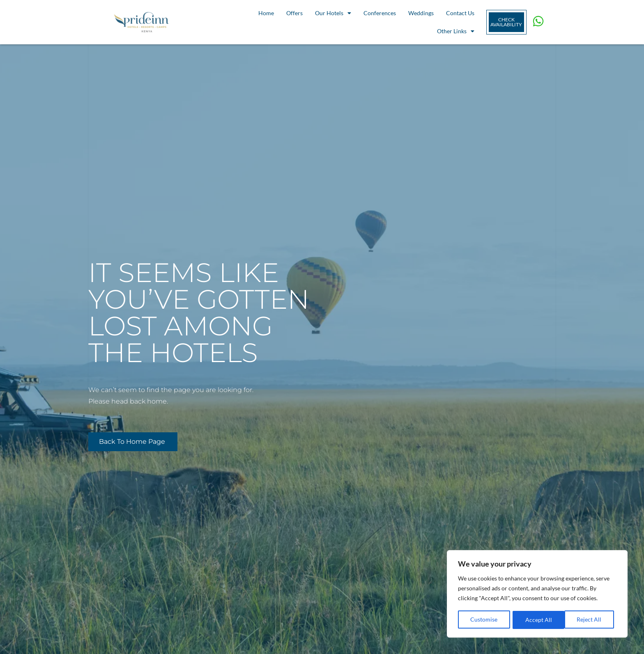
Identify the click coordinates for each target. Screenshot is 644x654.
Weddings (421, 13)
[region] (537, 594)
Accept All (591, 620)
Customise (484, 620)
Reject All (538, 620)
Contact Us (460, 13)
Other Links (456, 31)
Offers (294, 13)
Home (266, 13)
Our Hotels (333, 13)
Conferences (380, 13)
